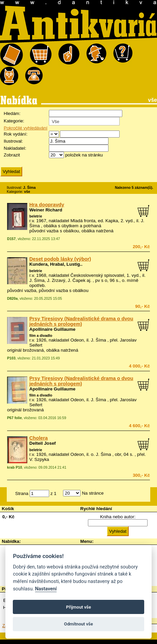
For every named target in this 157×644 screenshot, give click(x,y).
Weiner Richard (46, 210)
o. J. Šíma (101, 454)
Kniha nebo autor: (118, 517)
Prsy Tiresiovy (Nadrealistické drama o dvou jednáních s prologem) (81, 321)
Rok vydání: (15, 134)
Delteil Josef (43, 443)
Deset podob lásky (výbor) (60, 259)
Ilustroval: (13, 141)
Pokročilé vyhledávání (26, 128)
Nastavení (46, 589)
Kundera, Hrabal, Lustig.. (56, 264)
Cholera (39, 438)
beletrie (36, 216)
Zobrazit (12, 155)
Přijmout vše (78, 607)
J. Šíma (99, 340)
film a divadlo (41, 335)
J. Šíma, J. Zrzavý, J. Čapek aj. (60, 280)
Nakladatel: (15, 148)
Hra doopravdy (47, 205)
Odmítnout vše (78, 624)
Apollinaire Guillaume (52, 329)
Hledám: (12, 113)
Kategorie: (14, 121)
